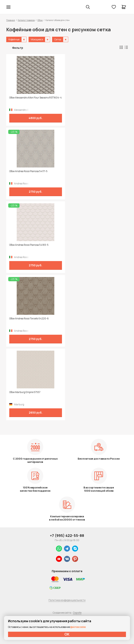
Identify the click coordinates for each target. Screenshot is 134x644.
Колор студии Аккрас (19, 7)
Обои (40, 20)
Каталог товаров (26, 20)
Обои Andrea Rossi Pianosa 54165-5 (29, 245)
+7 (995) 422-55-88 (67, 535)
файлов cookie (78, 627)
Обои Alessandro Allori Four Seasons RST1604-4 (36, 98)
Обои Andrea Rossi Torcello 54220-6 (29, 319)
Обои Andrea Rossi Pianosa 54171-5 (28, 171)
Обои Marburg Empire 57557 (25, 392)
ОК (67, 634)
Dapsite (77, 613)
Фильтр (18, 48)
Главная (11, 20)
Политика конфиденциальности (67, 600)
